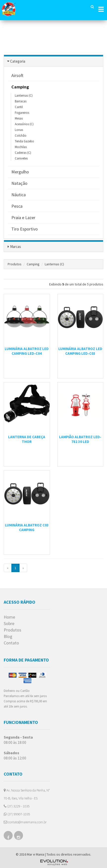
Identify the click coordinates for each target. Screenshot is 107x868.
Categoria (18, 61)
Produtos (15, 264)
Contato (11, 643)
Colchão (21, 136)
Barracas (21, 101)
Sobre (9, 624)
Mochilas (21, 147)
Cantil (19, 107)
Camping (33, 264)
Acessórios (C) (24, 124)
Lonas (19, 130)
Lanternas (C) (24, 96)
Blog (8, 636)
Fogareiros (22, 113)
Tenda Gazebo (24, 141)
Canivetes (21, 158)
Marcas (16, 247)
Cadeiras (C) (23, 153)
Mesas (19, 118)
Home (9, 617)
